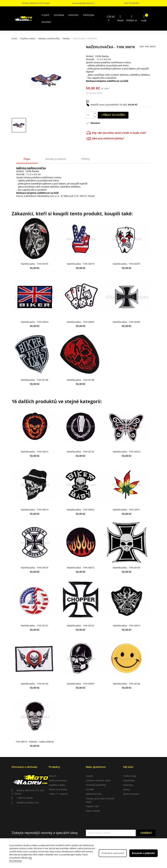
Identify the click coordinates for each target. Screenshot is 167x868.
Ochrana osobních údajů (98, 780)
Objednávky (129, 780)
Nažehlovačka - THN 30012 (35, 452)
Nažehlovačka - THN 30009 (126, 322)
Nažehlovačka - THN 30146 (35, 380)
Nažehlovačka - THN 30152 (80, 626)
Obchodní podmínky (96, 785)
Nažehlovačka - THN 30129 (80, 452)
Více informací (15, 861)
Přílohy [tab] (86, 159)
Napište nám (92, 806)
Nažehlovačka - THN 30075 (126, 264)
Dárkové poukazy (57, 780)
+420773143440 (25, 798)
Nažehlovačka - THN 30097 (80, 684)
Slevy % (53, 776)
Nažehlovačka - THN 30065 (80, 322)
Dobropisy (128, 785)
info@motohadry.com (28, 803)
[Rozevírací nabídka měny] (112, 19)
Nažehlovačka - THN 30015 (126, 626)
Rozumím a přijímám (143, 853)
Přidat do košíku (113, 115)
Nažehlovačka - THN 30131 (35, 626)
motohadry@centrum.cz (83, 3)
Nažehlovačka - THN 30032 (80, 510)
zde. (30, 858)
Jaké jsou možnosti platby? (105, 138)
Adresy (126, 789)
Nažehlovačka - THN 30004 (35, 322)
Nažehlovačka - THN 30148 (80, 380)
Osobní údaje (130, 776)
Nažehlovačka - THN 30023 (126, 452)
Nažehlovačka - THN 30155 (35, 264)
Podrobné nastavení (113, 853)
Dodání (90, 776)
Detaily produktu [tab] (56, 159)
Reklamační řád (94, 794)
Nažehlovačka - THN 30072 (80, 568)
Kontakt (90, 789)
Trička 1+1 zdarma (58, 794)
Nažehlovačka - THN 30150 (126, 568)
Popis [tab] (27, 159)
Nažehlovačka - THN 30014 (35, 510)
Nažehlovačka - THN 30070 (35, 568)
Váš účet (128, 767)
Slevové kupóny (131, 794)
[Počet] (90, 115)
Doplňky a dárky (57, 785)
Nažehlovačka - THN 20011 (126, 510)
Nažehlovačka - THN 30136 (35, 684)
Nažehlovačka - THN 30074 (80, 264)
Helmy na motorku (58, 789)
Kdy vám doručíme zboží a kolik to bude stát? (116, 132)
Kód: (142, 46)
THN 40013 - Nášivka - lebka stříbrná (35, 742)
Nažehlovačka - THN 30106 (126, 684)
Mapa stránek (93, 811)
